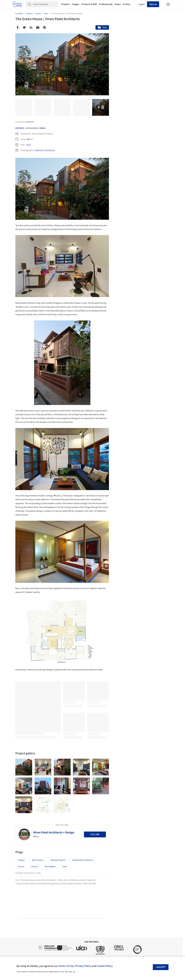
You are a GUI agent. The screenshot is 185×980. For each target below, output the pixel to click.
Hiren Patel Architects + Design (54, 832)
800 (28, 139)
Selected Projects (58, 860)
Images (76, 4)
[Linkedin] (31, 27)
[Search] (46, 4)
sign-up (72, 972)
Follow (95, 834)
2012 (29, 145)
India (42, 128)
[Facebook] (18, 27)
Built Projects (38, 860)
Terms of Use (66, 966)
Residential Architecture (83, 860)
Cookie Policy (104, 966)
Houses (20, 128)
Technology (145, 755)
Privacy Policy (83, 966)
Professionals (106, 4)
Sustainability (127, 755)
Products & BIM (89, 4)
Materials (161, 755)
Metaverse (125, 762)
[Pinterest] (44, 27)
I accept (161, 967)
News (118, 4)
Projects (66, 4)
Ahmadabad (50, 867)
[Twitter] (24, 27)
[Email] (38, 27)
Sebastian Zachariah (45, 150)
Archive (127, 4)
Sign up (153, 4)
